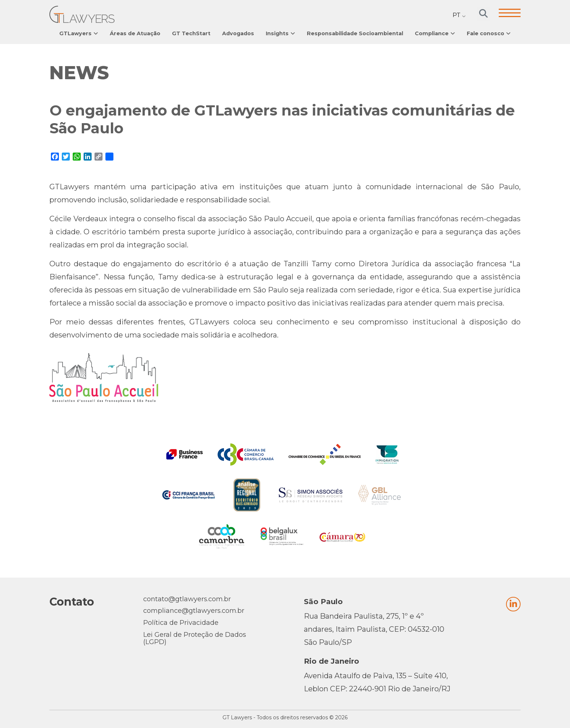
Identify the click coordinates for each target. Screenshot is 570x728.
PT (457, 15)
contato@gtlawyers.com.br (187, 599)
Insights (277, 33)
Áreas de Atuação (135, 33)
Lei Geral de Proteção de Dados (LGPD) (195, 638)
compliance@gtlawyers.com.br (194, 611)
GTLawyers (75, 33)
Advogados (238, 33)
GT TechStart (191, 33)
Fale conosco (485, 33)
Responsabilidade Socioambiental (355, 33)
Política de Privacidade (181, 623)
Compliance (432, 33)
